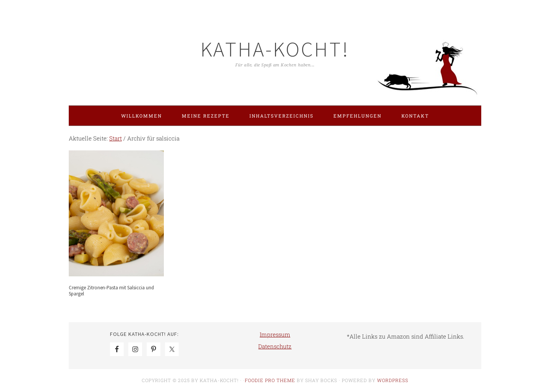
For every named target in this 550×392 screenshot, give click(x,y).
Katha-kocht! (275, 49)
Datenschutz (275, 346)
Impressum (275, 334)
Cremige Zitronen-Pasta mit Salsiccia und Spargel (111, 291)
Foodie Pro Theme (270, 380)
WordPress (393, 380)
